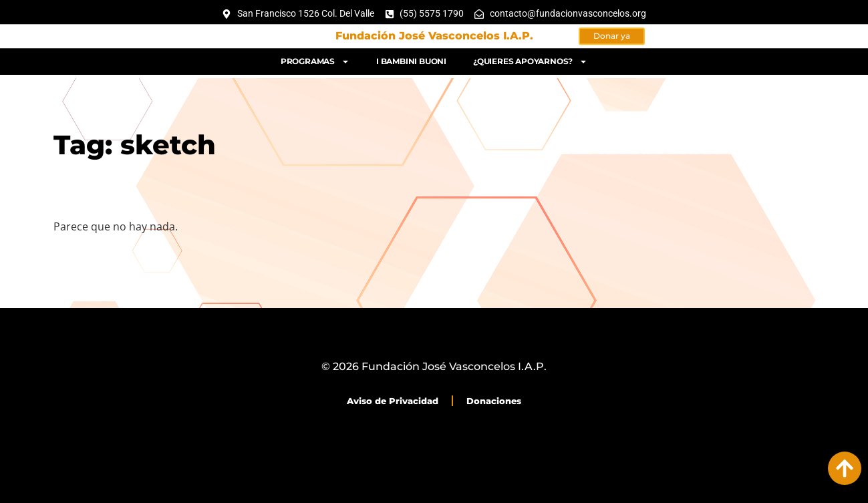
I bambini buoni (411, 59)
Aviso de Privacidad (393, 401)
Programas (315, 59)
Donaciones (494, 401)
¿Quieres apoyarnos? (530, 59)
